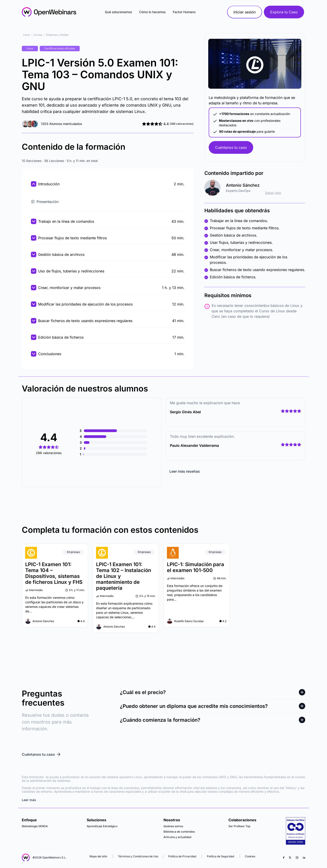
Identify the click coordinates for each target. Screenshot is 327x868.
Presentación (45, 202)
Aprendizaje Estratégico (102, 826)
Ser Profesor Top (239, 826)
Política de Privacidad (182, 856)
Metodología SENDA (35, 826)
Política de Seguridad (220, 856)
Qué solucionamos (118, 12)
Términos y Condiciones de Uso (138, 856)
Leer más (29, 800)
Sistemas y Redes (57, 35)
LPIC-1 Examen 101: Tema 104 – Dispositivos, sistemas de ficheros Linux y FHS (54, 573)
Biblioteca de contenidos (179, 832)
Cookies (250, 856)
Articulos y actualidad (177, 837)
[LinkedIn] (304, 858)
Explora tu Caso (284, 12)
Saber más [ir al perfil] (273, 193)
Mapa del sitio (99, 856)
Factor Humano (184, 12)
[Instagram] (297, 858)
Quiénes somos (173, 826)
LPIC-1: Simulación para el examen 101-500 (196, 567)
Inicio (27, 35)
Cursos (38, 35)
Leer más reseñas (185, 471)
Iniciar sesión (245, 12)
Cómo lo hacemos (152, 12)
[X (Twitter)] (290, 858)
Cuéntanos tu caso (231, 147)
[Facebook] (284, 858)
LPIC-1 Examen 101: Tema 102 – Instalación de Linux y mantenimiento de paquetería (124, 576)
